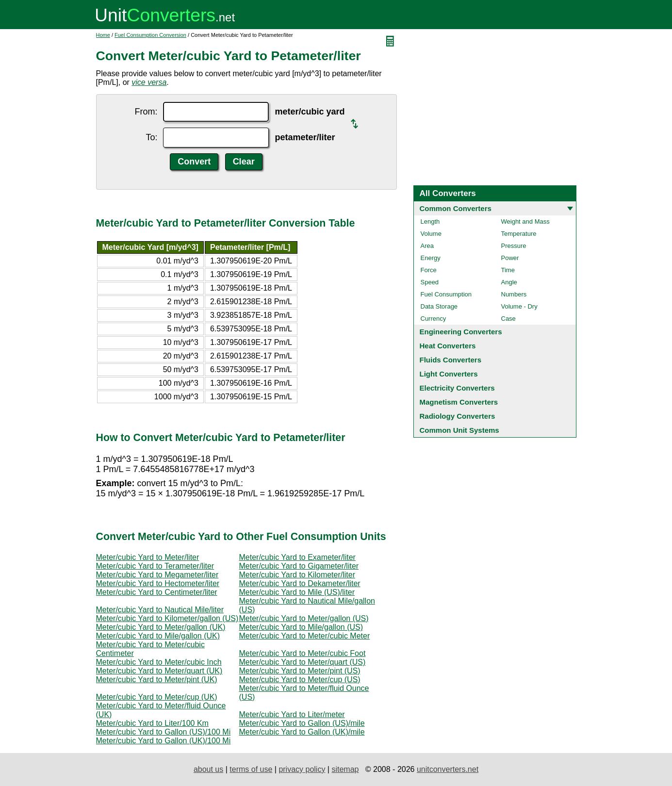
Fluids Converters (451, 360)
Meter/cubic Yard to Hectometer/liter (158, 583)
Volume (431, 234)
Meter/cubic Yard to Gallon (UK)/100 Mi (164, 741)
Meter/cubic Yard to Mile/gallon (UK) (158, 636)
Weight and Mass (525, 221)
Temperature (519, 234)
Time (508, 270)
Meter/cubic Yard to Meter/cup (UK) (157, 697)
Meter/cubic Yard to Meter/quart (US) (303, 662)
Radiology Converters (458, 416)
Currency (434, 319)
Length (430, 221)
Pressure (514, 246)
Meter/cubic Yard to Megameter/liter (157, 575)
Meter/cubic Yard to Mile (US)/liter (297, 592)
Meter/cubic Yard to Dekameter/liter (300, 583)
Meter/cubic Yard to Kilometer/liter (297, 575)
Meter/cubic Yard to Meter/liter (148, 557)
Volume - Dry (519, 306)
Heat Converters (448, 346)
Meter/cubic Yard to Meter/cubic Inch (159, 662)
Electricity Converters (457, 388)
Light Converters (449, 374)
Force (429, 270)
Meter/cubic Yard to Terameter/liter (155, 566)
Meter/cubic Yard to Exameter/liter (297, 557)
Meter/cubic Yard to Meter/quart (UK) (159, 671)
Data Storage (439, 306)
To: (151, 137)
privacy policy (302, 769)
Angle (509, 282)
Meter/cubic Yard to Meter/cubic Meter (305, 636)
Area (427, 246)
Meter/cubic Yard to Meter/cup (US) (300, 680)
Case (508, 319)
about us (208, 769)
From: (146, 112)
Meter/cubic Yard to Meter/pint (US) (300, 671)
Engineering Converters (461, 332)
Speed (430, 282)
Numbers (514, 294)
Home (103, 35)
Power (510, 258)
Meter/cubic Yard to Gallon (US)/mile (302, 723)
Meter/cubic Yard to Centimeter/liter (157, 592)
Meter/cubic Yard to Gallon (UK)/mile (302, 732)
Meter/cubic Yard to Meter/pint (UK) (157, 680)
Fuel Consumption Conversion (150, 35)
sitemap (345, 769)
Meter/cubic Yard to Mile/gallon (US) (301, 627)
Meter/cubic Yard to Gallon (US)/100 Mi (164, 732)
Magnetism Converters (459, 402)
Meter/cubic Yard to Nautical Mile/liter (160, 610)
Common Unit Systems (459, 430)
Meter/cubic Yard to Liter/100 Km (152, 723)
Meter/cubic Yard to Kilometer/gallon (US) (167, 618)
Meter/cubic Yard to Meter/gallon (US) (304, 618)
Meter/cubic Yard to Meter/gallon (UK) (161, 627)
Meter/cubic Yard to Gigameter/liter (299, 566)
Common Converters (456, 208)
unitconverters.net (448, 769)
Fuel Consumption (446, 294)
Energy (431, 258)
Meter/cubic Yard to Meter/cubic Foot (303, 653)
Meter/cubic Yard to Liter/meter (292, 714)
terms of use (251, 769)
